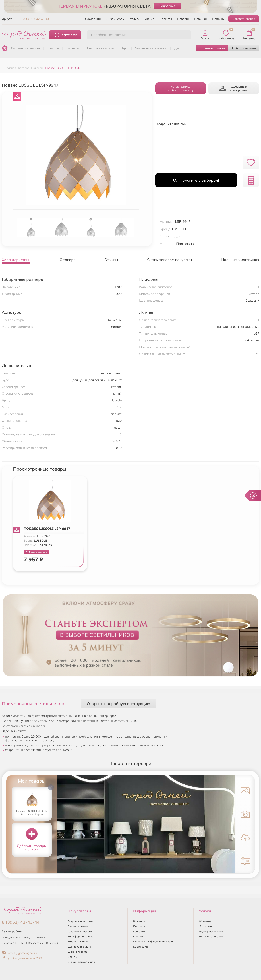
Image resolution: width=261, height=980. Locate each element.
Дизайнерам (115, 19)
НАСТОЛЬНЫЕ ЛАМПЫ (101, 48)
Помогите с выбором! (196, 180)
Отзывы (138, 937)
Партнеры (140, 926)
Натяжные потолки (212, 48)
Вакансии (139, 921)
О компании (92, 19)
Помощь (218, 19)
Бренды (73, 957)
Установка (205, 926)
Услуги (135, 19)
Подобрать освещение (109, 35)
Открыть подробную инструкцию (118, 704)
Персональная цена (36, 552)
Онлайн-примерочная (81, 962)
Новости (183, 19)
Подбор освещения (244, 48)
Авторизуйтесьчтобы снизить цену (181, 88)
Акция (150, 19)
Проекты (166, 19)
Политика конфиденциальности (153, 942)
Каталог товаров (78, 942)
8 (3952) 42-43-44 (36, 19)
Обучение (205, 921)
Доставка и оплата (79, 947)
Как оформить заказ (80, 937)
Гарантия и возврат (80, 931)
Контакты (139, 931)
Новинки (201, 19)
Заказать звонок (244, 19)
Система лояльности (25, 48)
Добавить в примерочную (234, 88)
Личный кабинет (78, 926)
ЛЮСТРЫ (53, 48)
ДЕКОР (179, 48)
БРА (125, 48)
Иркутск (8, 19)
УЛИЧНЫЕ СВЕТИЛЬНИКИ (151, 48)
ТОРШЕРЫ (73, 48)
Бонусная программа (81, 921)
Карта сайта (141, 947)
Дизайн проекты (78, 952)
